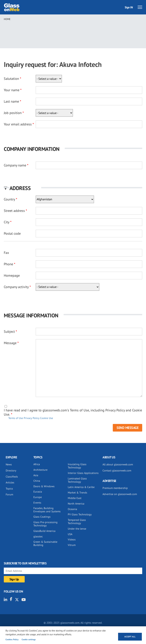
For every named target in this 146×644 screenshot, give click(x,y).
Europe (38, 497)
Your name (12, 90)
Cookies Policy (12, 639)
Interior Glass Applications (83, 473)
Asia (36, 475)
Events (37, 503)
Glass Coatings (42, 517)
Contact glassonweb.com (117, 471)
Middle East (75, 498)
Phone (8, 264)
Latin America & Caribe (81, 487)
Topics (9, 489)
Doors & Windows (44, 486)
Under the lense (77, 529)
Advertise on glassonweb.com (120, 494)
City (7, 222)
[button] (73, 188)
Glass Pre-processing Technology (45, 524)
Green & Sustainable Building (45, 543)
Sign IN (129, 7)
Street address (14, 211)
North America (76, 504)
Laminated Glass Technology (77, 480)
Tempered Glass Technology (77, 522)
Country (9, 199)
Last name (11, 101)
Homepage (12, 275)
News (9, 464)
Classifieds (12, 477)
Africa (37, 464)
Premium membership (115, 488)
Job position (13, 113)
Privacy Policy (32, 418)
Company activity (16, 287)
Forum (9, 494)
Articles (10, 482)
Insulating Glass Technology (77, 466)
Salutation (11, 79)
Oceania (72, 509)
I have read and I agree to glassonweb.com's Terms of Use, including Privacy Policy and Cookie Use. (73, 412)
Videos (72, 539)
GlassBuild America (44, 531)
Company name (15, 165)
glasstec (38, 536)
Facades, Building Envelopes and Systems (47, 510)
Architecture (40, 470)
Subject (9, 332)
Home (7, 19)
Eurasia (38, 492)
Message (10, 343)
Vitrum (72, 545)
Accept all (130, 637)
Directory (11, 471)
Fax (6, 253)
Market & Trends (77, 493)
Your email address (18, 124)
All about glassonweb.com (118, 464)
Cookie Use (47, 418)
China (37, 481)
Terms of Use (16, 418)
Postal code (12, 233)
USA (70, 534)
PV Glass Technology (80, 514)
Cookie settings (29, 639)
